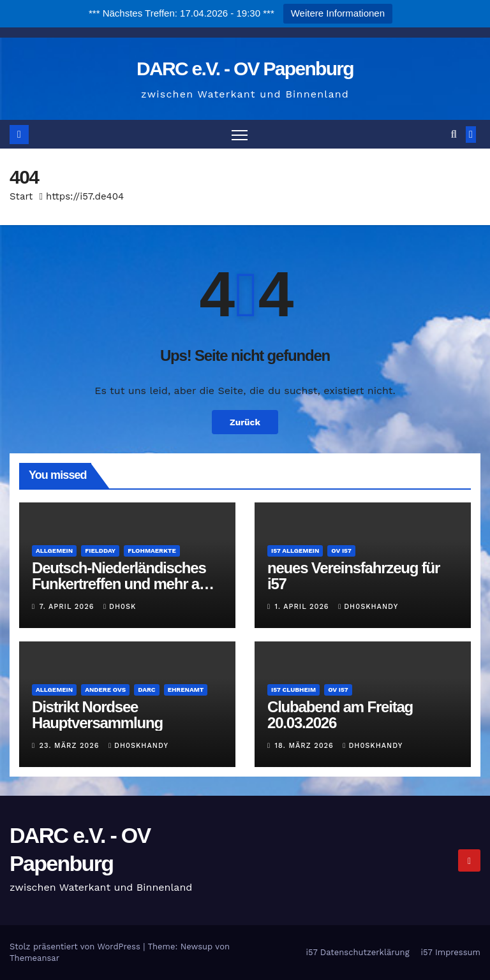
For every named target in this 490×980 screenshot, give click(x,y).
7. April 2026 (68, 607)
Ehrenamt (186, 690)
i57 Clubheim (293, 690)
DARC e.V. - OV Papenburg (245, 69)
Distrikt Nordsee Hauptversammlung (97, 715)
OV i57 (341, 551)
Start (21, 196)
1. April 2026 (304, 607)
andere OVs (105, 690)
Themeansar (34, 958)
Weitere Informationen (338, 13)
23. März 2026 (71, 746)
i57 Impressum (451, 952)
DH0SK (120, 607)
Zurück (245, 422)
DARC (146, 690)
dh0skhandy (368, 607)
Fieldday (100, 551)
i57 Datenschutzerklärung (357, 952)
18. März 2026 (306, 746)
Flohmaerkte (152, 551)
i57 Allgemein (295, 551)
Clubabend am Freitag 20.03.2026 (340, 715)
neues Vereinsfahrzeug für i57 (353, 576)
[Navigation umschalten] (240, 134)
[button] (454, 134)
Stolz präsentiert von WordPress (76, 947)
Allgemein (54, 551)
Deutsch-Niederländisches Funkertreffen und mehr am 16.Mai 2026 (122, 584)
